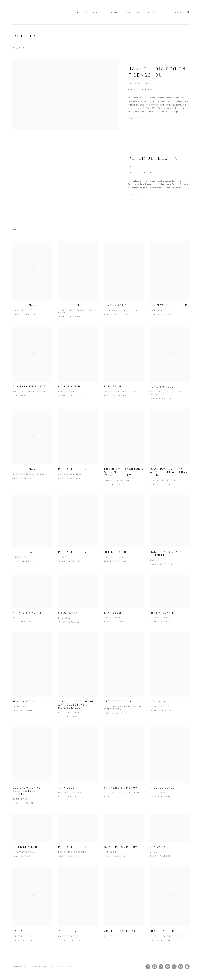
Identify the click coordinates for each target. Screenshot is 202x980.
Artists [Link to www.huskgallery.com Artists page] (97, 12)
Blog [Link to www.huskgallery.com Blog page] (129, 12)
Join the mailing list (181, 967)
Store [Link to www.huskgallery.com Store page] (139, 12)
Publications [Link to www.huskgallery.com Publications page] (114, 12)
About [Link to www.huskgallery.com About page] (166, 12)
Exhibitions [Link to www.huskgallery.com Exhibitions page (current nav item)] (81, 12)
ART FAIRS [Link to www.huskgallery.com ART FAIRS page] (153, 12)
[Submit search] (188, 12)
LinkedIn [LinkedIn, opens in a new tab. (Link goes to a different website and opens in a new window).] (161, 967)
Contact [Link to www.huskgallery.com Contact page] (179, 12)
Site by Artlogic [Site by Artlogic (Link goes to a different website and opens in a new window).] (65, 966)
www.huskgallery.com (23, 12)
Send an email (168, 967)
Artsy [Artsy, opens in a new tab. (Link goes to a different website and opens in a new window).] (174, 967)
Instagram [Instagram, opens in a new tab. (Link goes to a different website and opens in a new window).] (154, 967)
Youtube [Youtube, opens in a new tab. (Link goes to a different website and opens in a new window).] (187, 967)
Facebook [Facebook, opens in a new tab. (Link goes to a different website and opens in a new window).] (148, 967)
